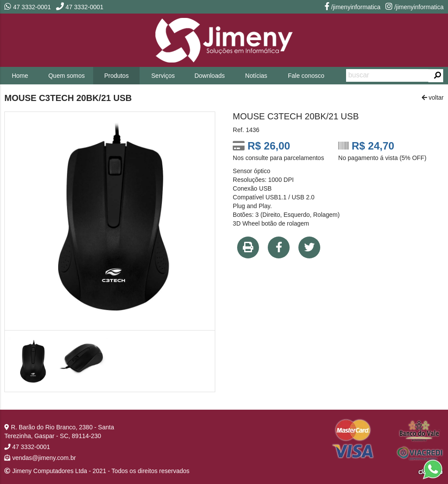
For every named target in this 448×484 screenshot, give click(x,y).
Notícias (256, 76)
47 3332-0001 (28, 7)
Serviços (163, 76)
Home (20, 76)
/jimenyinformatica (353, 7)
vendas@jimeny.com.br (40, 458)
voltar (433, 97)
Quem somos (66, 76)
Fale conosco (306, 76)
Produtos (116, 76)
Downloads (209, 76)
